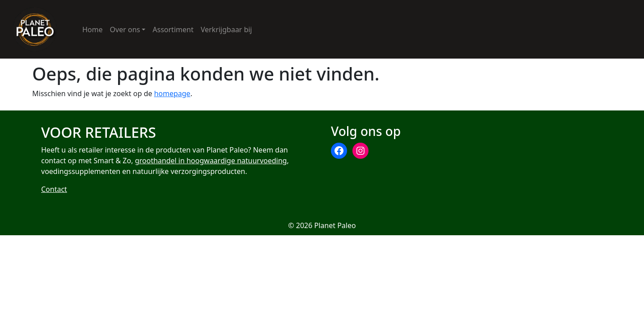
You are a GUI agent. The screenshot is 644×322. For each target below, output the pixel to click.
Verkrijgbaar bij (227, 30)
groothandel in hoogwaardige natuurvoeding (211, 161)
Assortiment (173, 30)
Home (93, 30)
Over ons (125, 30)
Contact (54, 190)
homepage (172, 93)
